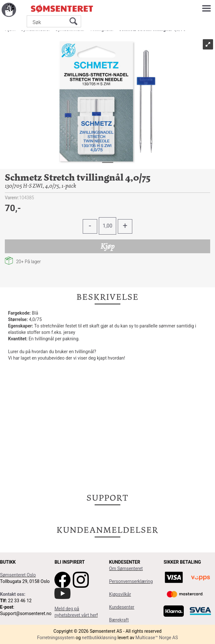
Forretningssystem (56, 638)
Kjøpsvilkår (120, 594)
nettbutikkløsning (99, 638)
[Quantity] (107, 226)
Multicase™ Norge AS (157, 638)
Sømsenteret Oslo (18, 575)
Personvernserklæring (131, 581)
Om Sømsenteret (126, 568)
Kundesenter (122, 607)
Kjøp (108, 246)
